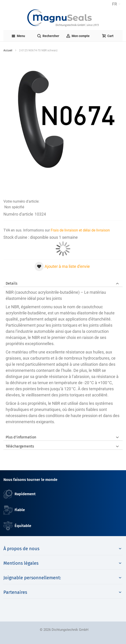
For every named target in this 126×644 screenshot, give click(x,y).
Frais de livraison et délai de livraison (80, 230)
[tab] (63, 282)
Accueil (8, 50)
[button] (116, 4)
